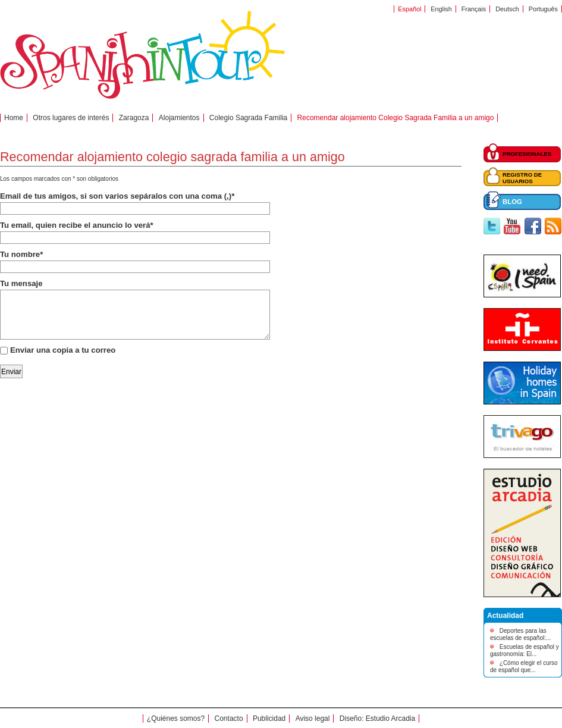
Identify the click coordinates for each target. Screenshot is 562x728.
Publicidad (269, 718)
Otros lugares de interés (71, 118)
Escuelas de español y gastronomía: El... (525, 650)
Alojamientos (179, 118)
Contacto (229, 718)
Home (14, 118)
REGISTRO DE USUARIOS (522, 178)
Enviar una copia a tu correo (63, 350)
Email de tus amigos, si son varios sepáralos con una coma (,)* (117, 196)
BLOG (512, 202)
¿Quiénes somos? (176, 718)
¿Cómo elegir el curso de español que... (524, 666)
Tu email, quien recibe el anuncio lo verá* (77, 225)
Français (474, 9)
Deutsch (507, 9)
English (441, 9)
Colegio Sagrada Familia (248, 118)
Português (543, 9)
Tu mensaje (21, 283)
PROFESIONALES (527, 154)
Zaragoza (134, 118)
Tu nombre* (21, 254)
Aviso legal (313, 718)
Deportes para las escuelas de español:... (520, 634)
